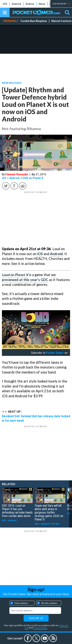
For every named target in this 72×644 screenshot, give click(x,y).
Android (16, 4)
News (42, 4)
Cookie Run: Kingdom (34, 21)
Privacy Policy (40, 628)
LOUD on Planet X (32, 178)
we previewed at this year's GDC (29, 277)
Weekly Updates (49, 603)
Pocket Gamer (55, 353)
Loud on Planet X (15, 275)
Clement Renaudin (17, 174)
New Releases (12, 83)
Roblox (30, 4)
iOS (5, 4)
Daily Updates (21, 603)
